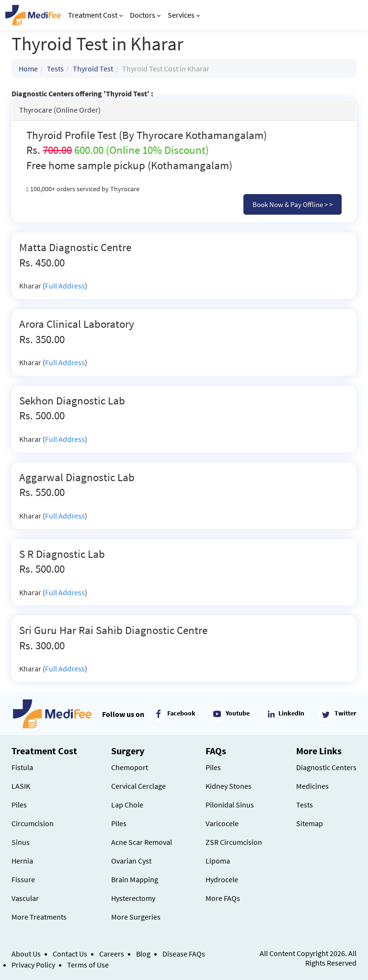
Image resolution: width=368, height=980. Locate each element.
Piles (19, 805)
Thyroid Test (93, 69)
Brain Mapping (135, 879)
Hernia (22, 861)
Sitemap (310, 823)
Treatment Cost (95, 15)
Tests (55, 69)
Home (28, 69)
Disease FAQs (184, 954)
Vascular (25, 898)
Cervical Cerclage (138, 786)
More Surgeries (136, 917)
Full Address (65, 286)
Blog (143, 954)
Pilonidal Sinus (230, 805)
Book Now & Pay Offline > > (293, 204)
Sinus (21, 842)
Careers (112, 954)
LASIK (21, 786)
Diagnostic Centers (326, 767)
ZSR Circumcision (234, 842)
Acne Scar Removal (142, 842)
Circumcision (33, 823)
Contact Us (70, 954)
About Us (26, 954)
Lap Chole (127, 805)
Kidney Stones (229, 786)
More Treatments (39, 917)
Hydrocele (222, 879)
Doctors (145, 15)
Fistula (22, 767)
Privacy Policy (33, 965)
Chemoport (130, 767)
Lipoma (218, 861)
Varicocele (222, 823)
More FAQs (223, 898)
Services (184, 15)
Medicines (312, 786)
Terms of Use (88, 965)
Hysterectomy (133, 898)
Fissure (23, 879)
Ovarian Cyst (131, 861)
